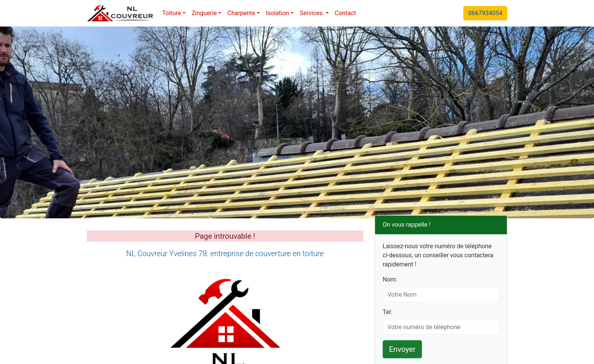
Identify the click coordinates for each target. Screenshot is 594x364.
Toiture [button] (172, 13)
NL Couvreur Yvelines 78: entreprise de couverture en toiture (225, 254)
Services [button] (312, 13)
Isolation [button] (277, 13)
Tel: (387, 312)
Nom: (390, 279)
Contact (345, 13)
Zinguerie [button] (204, 13)
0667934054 (485, 13)
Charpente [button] (241, 13)
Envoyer (402, 349)
